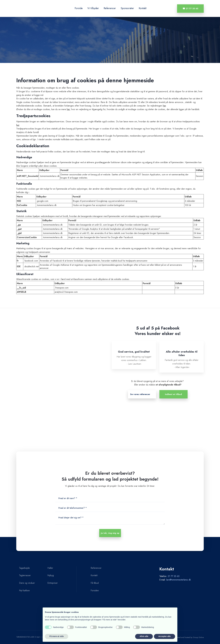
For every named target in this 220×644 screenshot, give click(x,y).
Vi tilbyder (93, 8)
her (164, 106)
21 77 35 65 (174, 576)
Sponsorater (127, 8)
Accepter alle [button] (165, 636)
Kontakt (143, 8)
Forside (79, 8)
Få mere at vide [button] (57, 636)
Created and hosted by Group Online (189, 637)
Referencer (110, 8)
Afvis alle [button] (144, 636)
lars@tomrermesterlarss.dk (179, 580)
